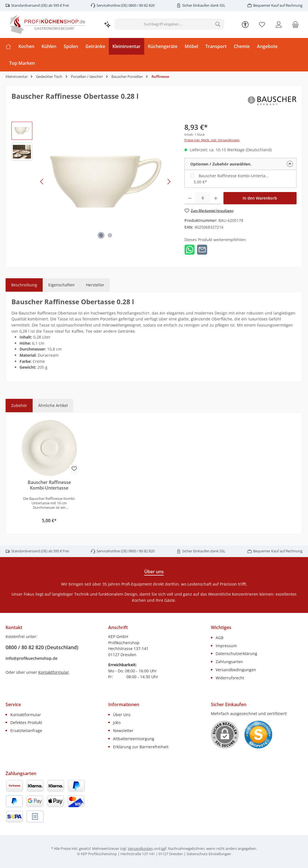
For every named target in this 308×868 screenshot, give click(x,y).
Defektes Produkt (26, 722)
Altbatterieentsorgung (134, 739)
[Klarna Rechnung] (35, 786)
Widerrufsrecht (230, 678)
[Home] (10, 46)
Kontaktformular (54, 672)
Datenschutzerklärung (236, 654)
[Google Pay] (35, 801)
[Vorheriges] (42, 182)
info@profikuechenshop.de (32, 658)
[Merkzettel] (262, 24)
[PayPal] (76, 786)
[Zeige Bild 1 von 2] (101, 235)
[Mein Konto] (279, 24)
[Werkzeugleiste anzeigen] (245, 24)
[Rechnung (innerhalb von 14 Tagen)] (35, 817)
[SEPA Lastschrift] (15, 817)
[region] (92, 182)
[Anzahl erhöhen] (216, 198)
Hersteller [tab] (95, 285)
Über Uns (122, 715)
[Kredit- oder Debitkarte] (76, 801)
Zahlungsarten (229, 662)
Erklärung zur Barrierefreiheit (141, 747)
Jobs (117, 722)
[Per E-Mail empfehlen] (202, 249)
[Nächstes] (169, 182)
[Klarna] (56, 786)
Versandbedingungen (236, 670)
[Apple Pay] (56, 801)
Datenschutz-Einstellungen (209, 854)
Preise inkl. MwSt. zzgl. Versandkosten (212, 140)
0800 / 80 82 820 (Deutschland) (42, 647)
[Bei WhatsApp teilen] (190, 249)
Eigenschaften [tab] (62, 285)
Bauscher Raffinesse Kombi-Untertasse (234, 176)
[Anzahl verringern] (190, 198)
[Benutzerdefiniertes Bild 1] (258, 735)
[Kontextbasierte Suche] (107, 24)
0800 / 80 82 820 (141, 5)
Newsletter (123, 731)
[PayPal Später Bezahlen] (14, 801)
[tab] (24, 285)
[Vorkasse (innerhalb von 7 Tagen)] (15, 786)
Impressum (226, 646)
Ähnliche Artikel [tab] (53, 405)
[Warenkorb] (295, 24)
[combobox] (163, 24)
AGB (220, 638)
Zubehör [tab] (19, 405)
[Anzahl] (203, 198)
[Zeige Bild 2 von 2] (110, 235)
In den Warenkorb (260, 198)
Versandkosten (140, 849)
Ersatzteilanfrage (26, 731)
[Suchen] (218, 24)
